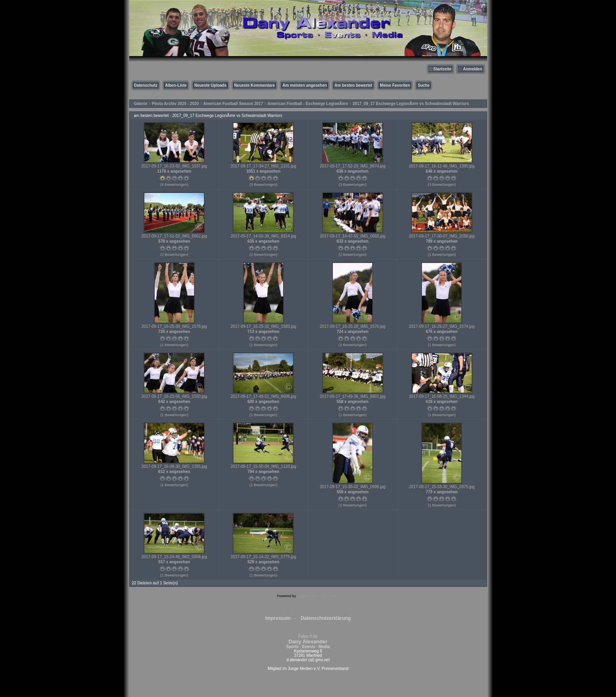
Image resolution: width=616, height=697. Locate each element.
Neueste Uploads (210, 85)
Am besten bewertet (353, 85)
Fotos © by (308, 642)
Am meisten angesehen (305, 85)
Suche (424, 85)
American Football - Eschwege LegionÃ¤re (308, 104)
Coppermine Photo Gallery (318, 596)
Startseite (443, 69)
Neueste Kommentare (255, 85)
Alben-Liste (176, 85)
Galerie (141, 104)
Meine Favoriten (395, 85)
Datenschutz (146, 85)
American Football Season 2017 (233, 104)
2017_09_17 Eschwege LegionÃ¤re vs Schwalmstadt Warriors (411, 104)
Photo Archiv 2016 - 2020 (175, 104)
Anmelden (472, 69)
